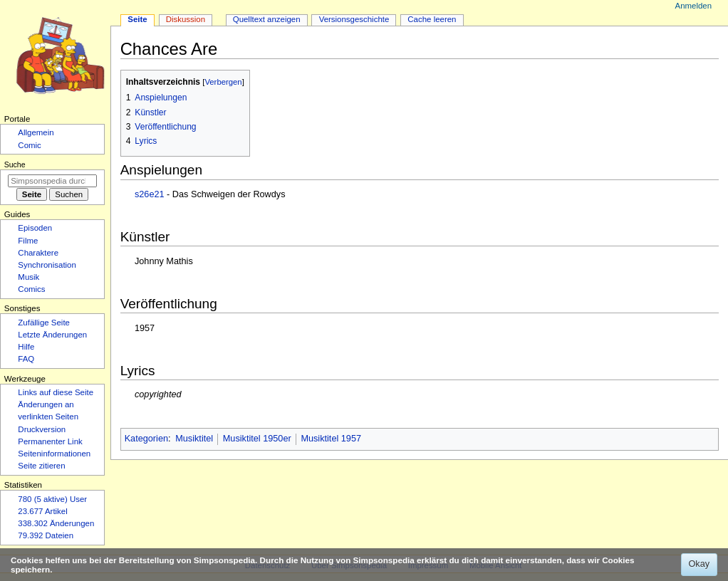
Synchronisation (47, 265)
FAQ (26, 359)
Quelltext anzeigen (267, 19)
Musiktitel (194, 439)
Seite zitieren (41, 466)
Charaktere (38, 253)
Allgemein (36, 132)
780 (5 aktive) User (52, 499)
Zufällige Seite (44, 323)
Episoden (35, 228)
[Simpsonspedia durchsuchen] (52, 181)
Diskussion (186, 19)
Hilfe (26, 347)
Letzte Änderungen (52, 335)
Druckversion (42, 429)
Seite (137, 19)
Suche (15, 164)
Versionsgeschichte (354, 19)
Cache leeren (432, 19)
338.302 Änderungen (56, 523)
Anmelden (694, 6)
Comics (31, 289)
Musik (28, 277)
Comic (29, 145)
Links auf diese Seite (56, 392)
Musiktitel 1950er (257, 439)
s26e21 (150, 194)
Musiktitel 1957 (331, 439)
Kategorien (146, 439)
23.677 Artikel (42, 511)
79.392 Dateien (46, 535)
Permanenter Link (50, 441)
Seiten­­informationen (54, 454)
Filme (28, 241)
